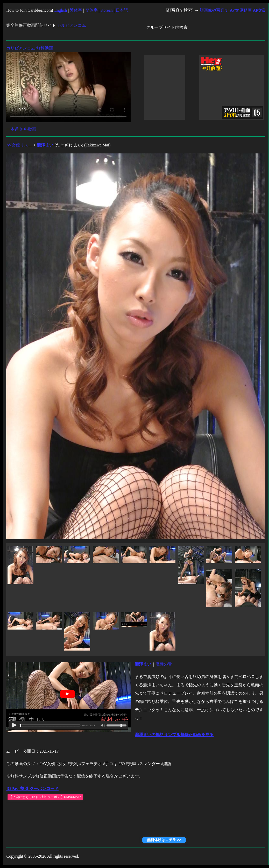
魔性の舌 (164, 664)
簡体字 (91, 10)
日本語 (122, 10)
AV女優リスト (19, 145)
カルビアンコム (72, 25)
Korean (107, 10)
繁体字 (76, 10)
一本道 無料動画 (21, 129)
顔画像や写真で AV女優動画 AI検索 (232, 10)
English (61, 10)
